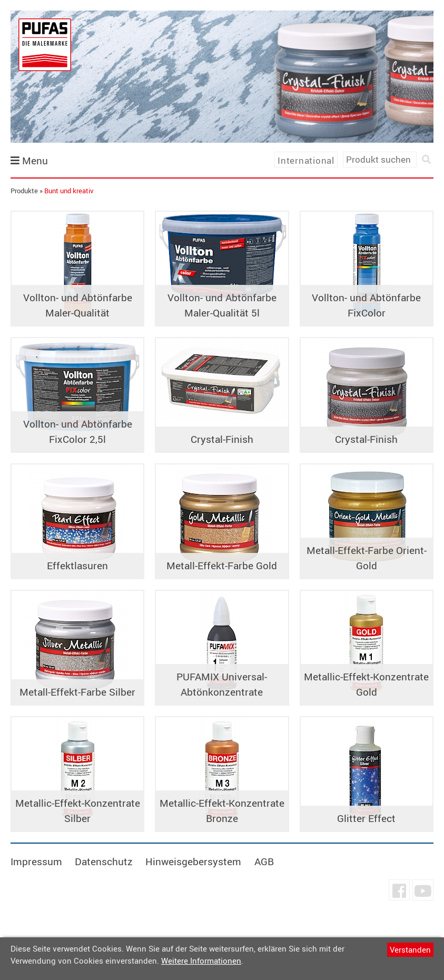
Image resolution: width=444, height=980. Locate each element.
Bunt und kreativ (69, 191)
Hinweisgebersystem (193, 862)
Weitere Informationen (201, 961)
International (306, 160)
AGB (264, 862)
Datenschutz (104, 862)
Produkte (24, 191)
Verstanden (410, 949)
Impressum (36, 862)
